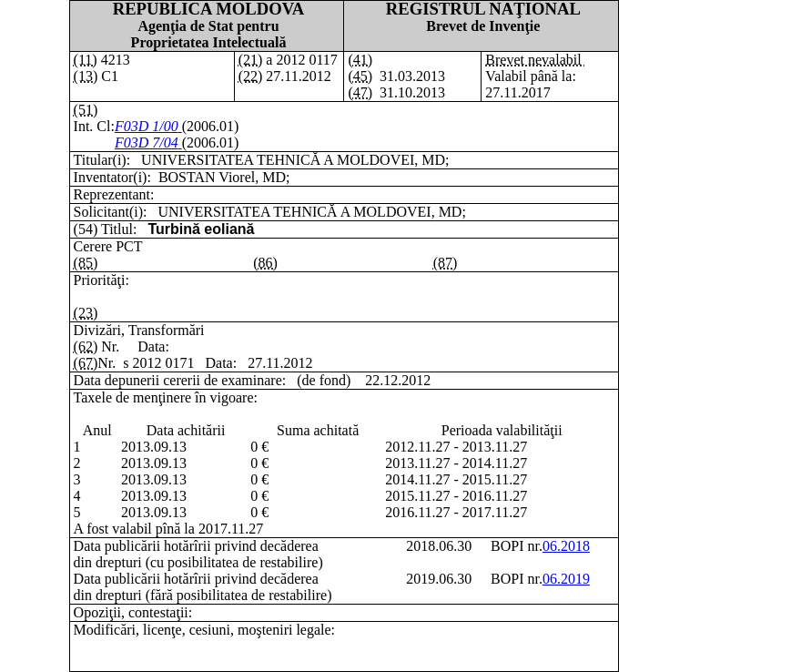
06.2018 (566, 546)
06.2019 (566, 579)
